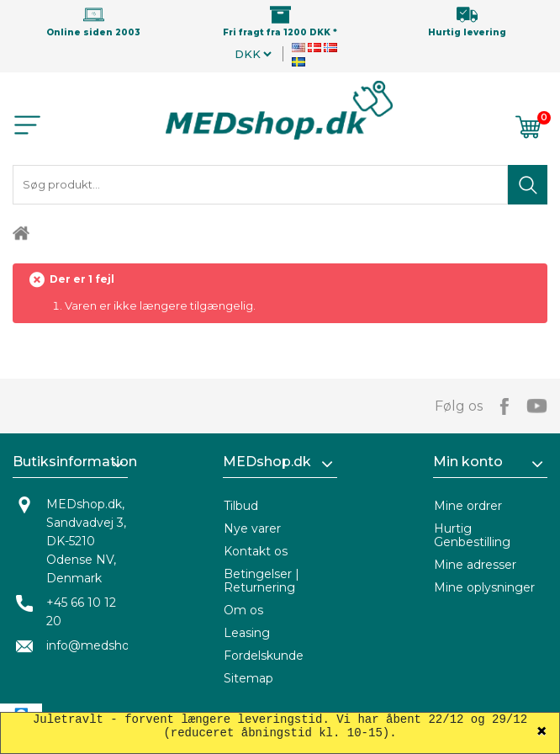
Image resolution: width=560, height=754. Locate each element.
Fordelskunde (264, 656)
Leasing (247, 633)
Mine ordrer (468, 506)
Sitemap (248, 678)
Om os (243, 610)
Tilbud (241, 506)
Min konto (468, 462)
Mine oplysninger (484, 587)
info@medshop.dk (100, 645)
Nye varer (252, 528)
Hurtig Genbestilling (472, 535)
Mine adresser (475, 565)
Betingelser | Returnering (262, 581)
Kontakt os (256, 551)
